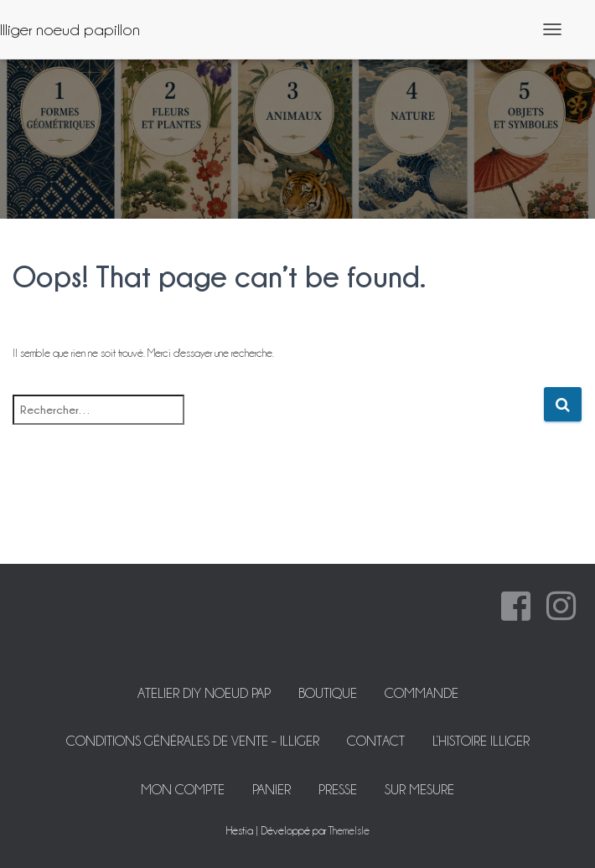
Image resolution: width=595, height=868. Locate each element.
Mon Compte (183, 790)
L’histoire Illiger (481, 741)
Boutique (328, 693)
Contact (376, 741)
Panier (272, 790)
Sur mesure (419, 790)
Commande (422, 693)
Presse (338, 790)
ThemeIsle (349, 830)
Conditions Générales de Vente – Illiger (193, 741)
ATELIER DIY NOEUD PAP (204, 693)
